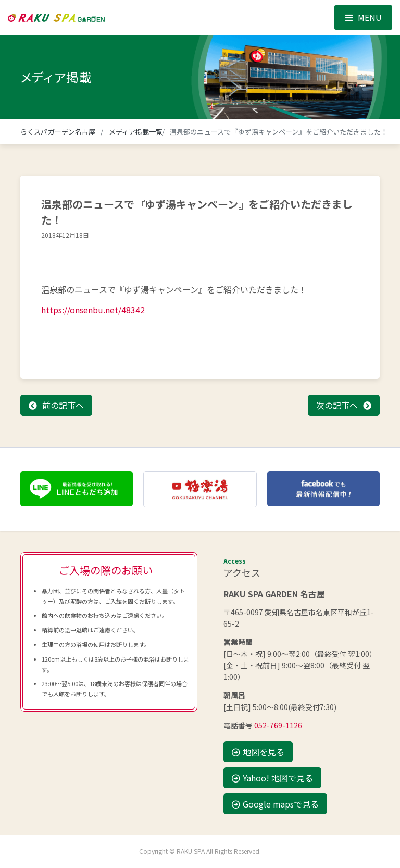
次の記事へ (337, 405)
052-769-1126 (278, 725)
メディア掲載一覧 (136, 132)
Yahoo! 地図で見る (272, 778)
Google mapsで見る (275, 804)
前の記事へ (63, 405)
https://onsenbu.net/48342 (93, 310)
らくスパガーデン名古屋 (58, 132)
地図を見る (258, 752)
